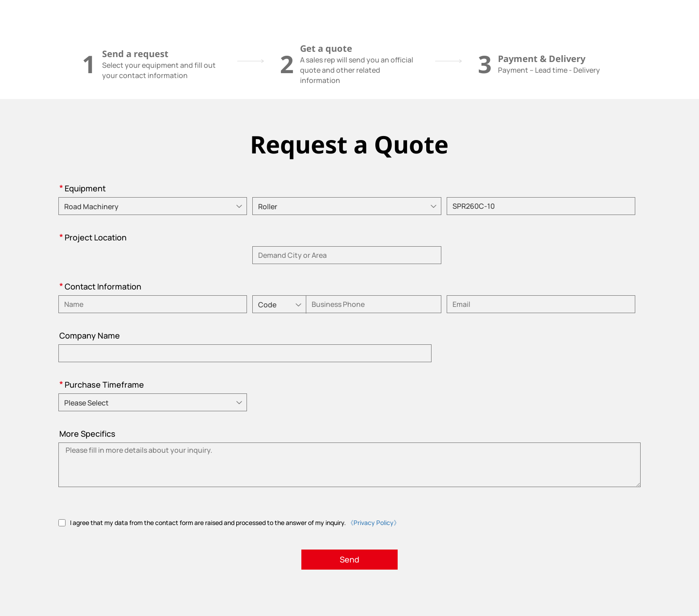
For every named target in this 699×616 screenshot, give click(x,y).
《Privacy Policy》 (374, 523)
